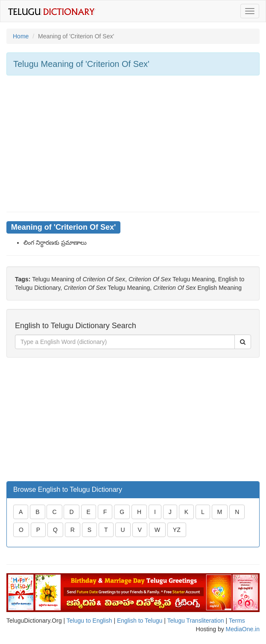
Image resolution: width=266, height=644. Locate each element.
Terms (237, 621)
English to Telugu (140, 621)
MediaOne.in (243, 629)
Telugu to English (89, 621)
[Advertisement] (133, 144)
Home (21, 36)
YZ (177, 530)
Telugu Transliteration (195, 621)
